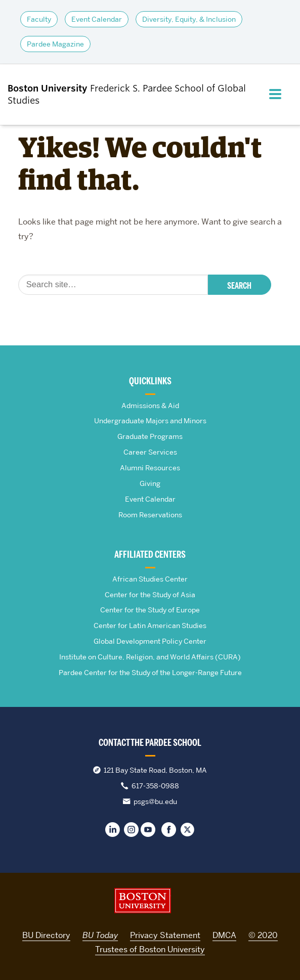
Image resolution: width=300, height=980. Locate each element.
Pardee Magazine (55, 44)
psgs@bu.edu (155, 801)
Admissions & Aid (150, 406)
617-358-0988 (155, 786)
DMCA (224, 935)
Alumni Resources (150, 468)
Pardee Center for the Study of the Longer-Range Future (150, 673)
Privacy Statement (165, 935)
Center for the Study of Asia (150, 595)
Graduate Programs (150, 436)
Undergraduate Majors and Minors (150, 421)
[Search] (113, 285)
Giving (150, 483)
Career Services (150, 452)
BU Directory (46, 935)
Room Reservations (150, 515)
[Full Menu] (279, 94)
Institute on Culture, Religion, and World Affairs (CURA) (150, 657)
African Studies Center (150, 579)
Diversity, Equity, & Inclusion (189, 19)
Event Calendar (97, 19)
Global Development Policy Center (150, 641)
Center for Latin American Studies (150, 626)
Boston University (143, 901)
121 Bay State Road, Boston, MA (155, 770)
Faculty (39, 19)
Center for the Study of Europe (150, 610)
